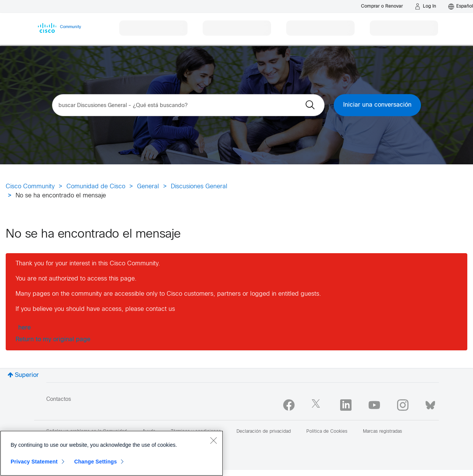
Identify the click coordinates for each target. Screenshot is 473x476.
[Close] (213, 440)
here (24, 328)
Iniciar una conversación (377, 105)
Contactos (59, 400)
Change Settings (95, 462)
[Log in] (426, 6)
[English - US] (461, 6)
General (148, 187)
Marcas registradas (382, 432)
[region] (112, 453)
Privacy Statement (34, 462)
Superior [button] (27, 375)
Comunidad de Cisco (96, 187)
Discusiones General (199, 187)
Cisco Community (30, 187)
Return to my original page (53, 340)
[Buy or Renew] (382, 6)
